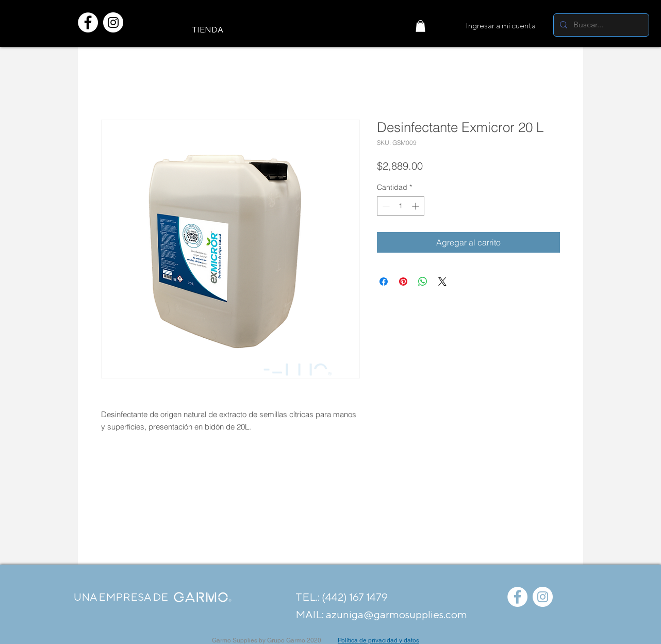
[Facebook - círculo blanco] (88, 22)
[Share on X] (442, 282)
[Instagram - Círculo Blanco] (113, 22)
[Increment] (416, 206)
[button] (420, 26)
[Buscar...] (600, 25)
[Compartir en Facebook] (384, 282)
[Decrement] (385, 206)
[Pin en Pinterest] (403, 282)
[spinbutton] (401, 206)
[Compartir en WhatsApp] (423, 282)
